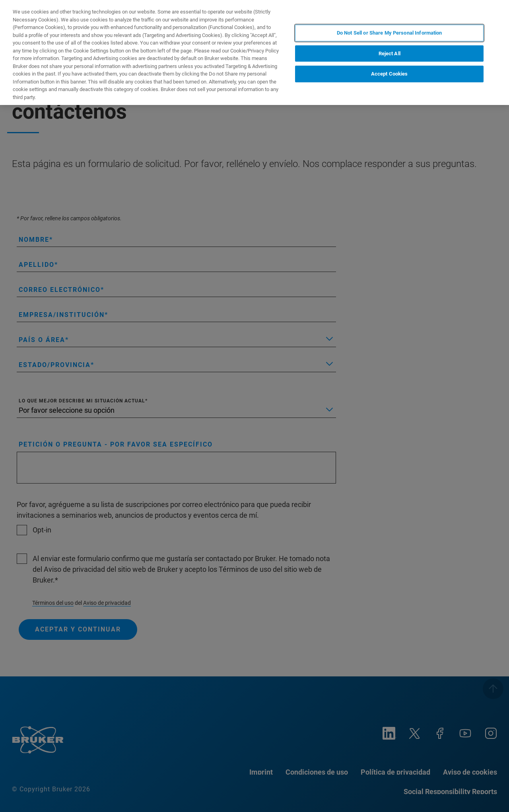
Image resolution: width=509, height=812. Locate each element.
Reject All (390, 53)
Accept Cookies (390, 74)
